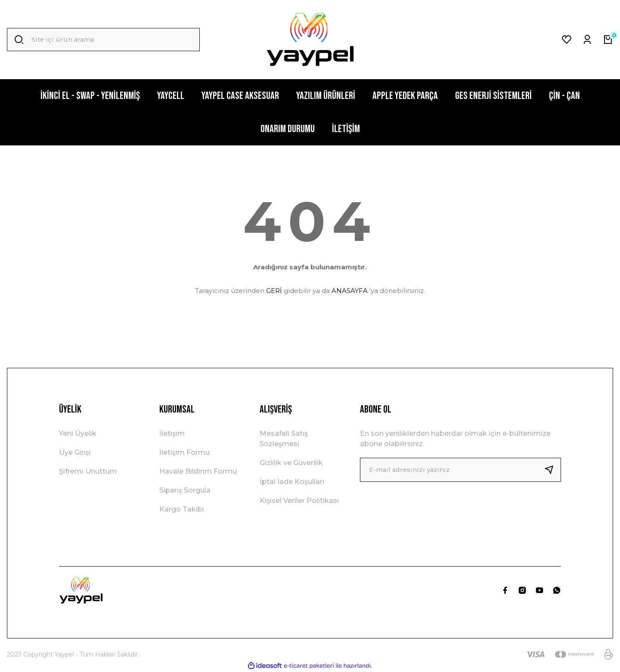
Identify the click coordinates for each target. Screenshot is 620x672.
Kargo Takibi (182, 509)
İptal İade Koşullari (292, 482)
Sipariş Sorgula (185, 490)
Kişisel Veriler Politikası (299, 501)
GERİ (274, 291)
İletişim (172, 433)
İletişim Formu (184, 452)
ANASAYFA (350, 291)
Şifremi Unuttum (88, 471)
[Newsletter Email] (460, 470)
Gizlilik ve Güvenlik (291, 463)
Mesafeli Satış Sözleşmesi (284, 439)
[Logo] (310, 40)
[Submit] (552, 470)
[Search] (103, 40)
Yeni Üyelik (78, 433)
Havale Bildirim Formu (198, 471)
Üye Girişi (75, 452)
